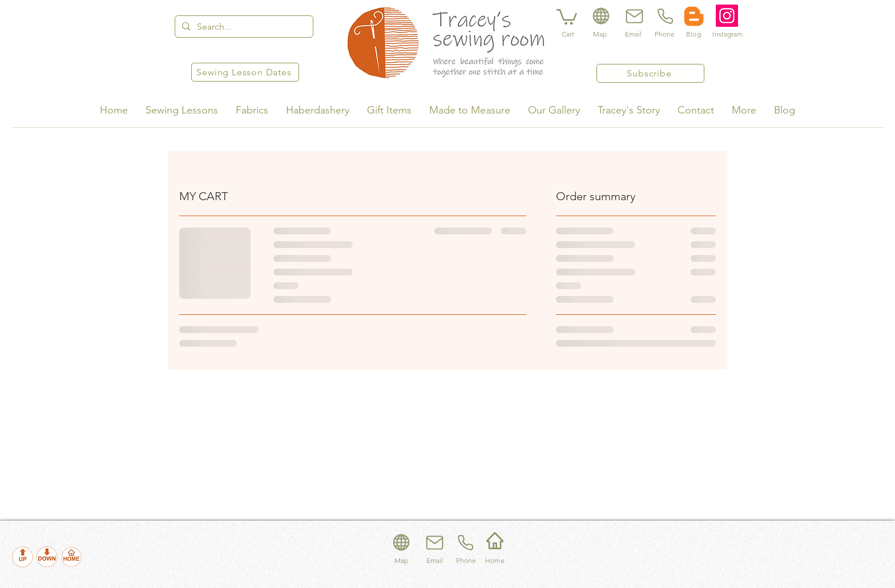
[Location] (601, 16)
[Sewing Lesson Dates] (245, 72)
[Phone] (664, 16)
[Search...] (243, 27)
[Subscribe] (650, 73)
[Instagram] (727, 16)
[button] (567, 16)
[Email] (633, 16)
